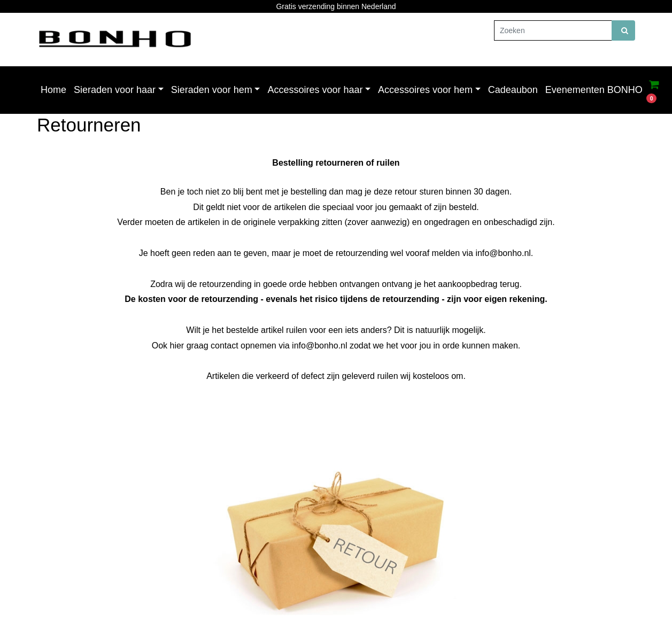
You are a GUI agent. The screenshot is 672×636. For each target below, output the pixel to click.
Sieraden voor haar (115, 90)
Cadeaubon (513, 90)
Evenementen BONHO (594, 90)
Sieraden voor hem (212, 90)
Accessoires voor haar (315, 90)
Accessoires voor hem (425, 90)
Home (53, 90)
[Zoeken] (553, 30)
